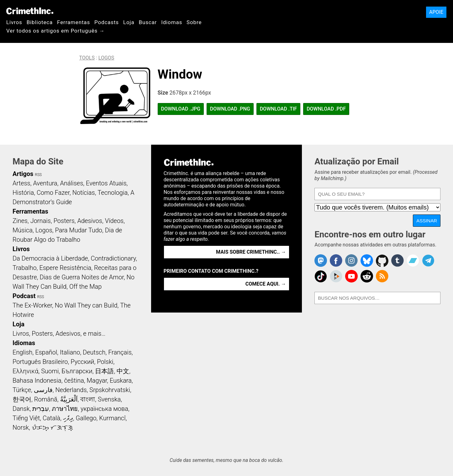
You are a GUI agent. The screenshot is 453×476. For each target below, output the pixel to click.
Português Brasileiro (40, 362)
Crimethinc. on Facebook (336, 261)
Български (77, 371)
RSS (38, 175)
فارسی (43, 390)
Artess (21, 183)
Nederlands (71, 390)
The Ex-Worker (32, 305)
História (23, 193)
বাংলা (88, 399)
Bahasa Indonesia (37, 380)
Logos (106, 58)
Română (46, 399)
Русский (82, 362)
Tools (87, 58)
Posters (64, 221)
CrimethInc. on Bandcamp (413, 261)
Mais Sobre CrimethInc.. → (251, 252)
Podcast (24, 296)
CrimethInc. (30, 11)
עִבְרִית (41, 409)
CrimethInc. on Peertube (336, 276)
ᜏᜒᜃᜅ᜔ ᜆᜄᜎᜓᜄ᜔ (52, 427)
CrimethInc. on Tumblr (398, 261)
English (23, 352)
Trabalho (25, 268)
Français (120, 352)
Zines (20, 221)
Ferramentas (74, 22)
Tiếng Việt (26, 418)
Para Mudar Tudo (79, 230)
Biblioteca (40, 22)
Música (23, 230)
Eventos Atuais (106, 183)
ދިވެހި (68, 418)
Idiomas (172, 22)
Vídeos (114, 221)
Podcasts (107, 22)
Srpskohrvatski (110, 390)
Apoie (436, 12)
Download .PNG (230, 109)
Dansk (21, 409)
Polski (105, 362)
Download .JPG (181, 109)
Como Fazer (53, 193)
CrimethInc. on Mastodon (321, 261)
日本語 (104, 371)
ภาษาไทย (65, 409)
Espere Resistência (65, 268)
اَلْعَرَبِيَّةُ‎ (69, 399)
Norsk (21, 427)
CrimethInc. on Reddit (367, 276)
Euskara (121, 380)
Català (51, 418)
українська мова (104, 409)
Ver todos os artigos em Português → (55, 31)
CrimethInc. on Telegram (428, 261)
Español (46, 352)
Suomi (50, 371)
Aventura (45, 183)
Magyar (97, 380)
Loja (129, 22)
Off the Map (85, 287)
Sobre (194, 22)
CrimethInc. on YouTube (351, 276)
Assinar (427, 221)
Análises (72, 183)
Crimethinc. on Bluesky (367, 261)
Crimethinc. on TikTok (321, 276)
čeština (74, 380)
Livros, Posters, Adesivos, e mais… (59, 334)
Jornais (41, 221)
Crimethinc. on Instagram (351, 261)
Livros (14, 22)
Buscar (148, 22)
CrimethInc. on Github (382, 261)
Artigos (23, 174)
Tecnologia (113, 193)
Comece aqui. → (266, 284)
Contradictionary (113, 258)
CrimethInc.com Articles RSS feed (382, 276)
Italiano (70, 352)
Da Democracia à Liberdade (50, 258)
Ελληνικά (25, 371)
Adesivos (90, 221)
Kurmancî (112, 418)
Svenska (109, 399)
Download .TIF (278, 109)
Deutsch (94, 352)
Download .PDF (326, 109)
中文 (123, 371)
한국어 (22, 399)
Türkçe (22, 390)
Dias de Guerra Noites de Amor (82, 277)
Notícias (84, 193)
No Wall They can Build (86, 305)
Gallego (86, 418)
